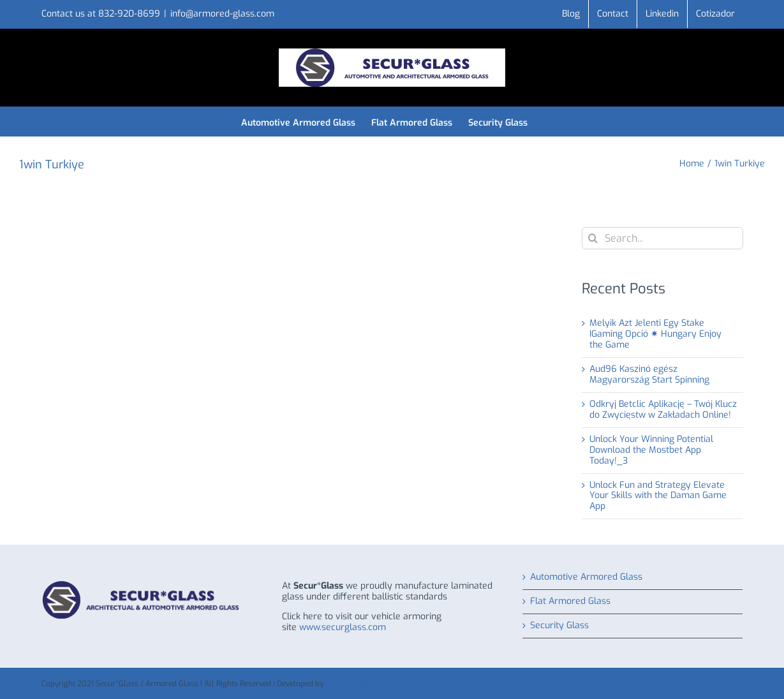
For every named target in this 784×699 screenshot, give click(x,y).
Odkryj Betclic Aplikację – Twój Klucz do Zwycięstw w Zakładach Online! (663, 409)
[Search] (593, 238)
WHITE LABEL (349, 684)
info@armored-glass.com (222, 14)
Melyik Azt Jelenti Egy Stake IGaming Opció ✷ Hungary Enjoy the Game (655, 334)
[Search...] (662, 238)
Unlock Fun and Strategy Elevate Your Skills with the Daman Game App (658, 496)
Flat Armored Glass (570, 602)
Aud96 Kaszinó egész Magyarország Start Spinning (649, 374)
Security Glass (559, 626)
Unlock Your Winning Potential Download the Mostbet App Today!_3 (651, 450)
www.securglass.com (343, 627)
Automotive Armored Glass (586, 578)
